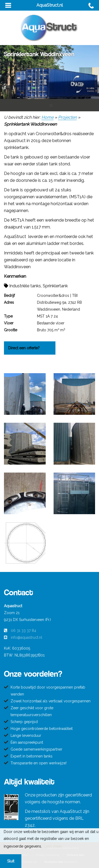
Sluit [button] (11, 861)
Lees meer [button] (53, 846)
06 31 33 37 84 (23, 631)
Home (48, 117)
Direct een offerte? (24, 348)
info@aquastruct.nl (27, 637)
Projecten (67, 117)
